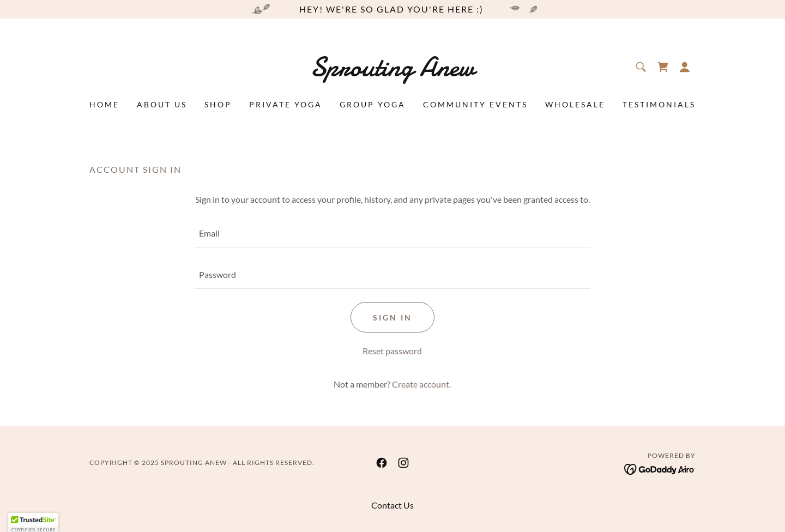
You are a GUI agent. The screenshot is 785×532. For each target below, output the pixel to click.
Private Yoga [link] (286, 104)
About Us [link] (162, 104)
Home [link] (104, 104)
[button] (685, 67)
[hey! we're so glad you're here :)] (392, 9)
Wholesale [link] (575, 104)
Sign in (392, 318)
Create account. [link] (421, 384)
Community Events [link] (475, 104)
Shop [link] (218, 104)
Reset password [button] (392, 351)
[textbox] (392, 233)
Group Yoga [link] (373, 104)
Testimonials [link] (659, 104)
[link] (393, 72)
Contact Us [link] (392, 505)
